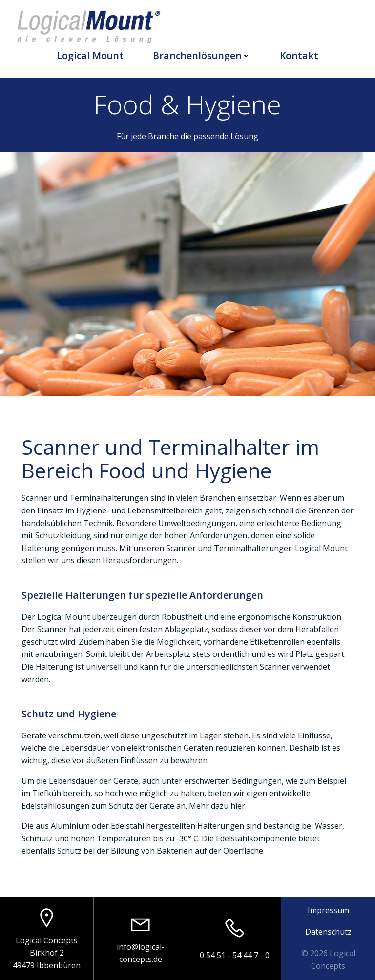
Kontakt (299, 55)
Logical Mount (90, 55)
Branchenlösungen (202, 55)
